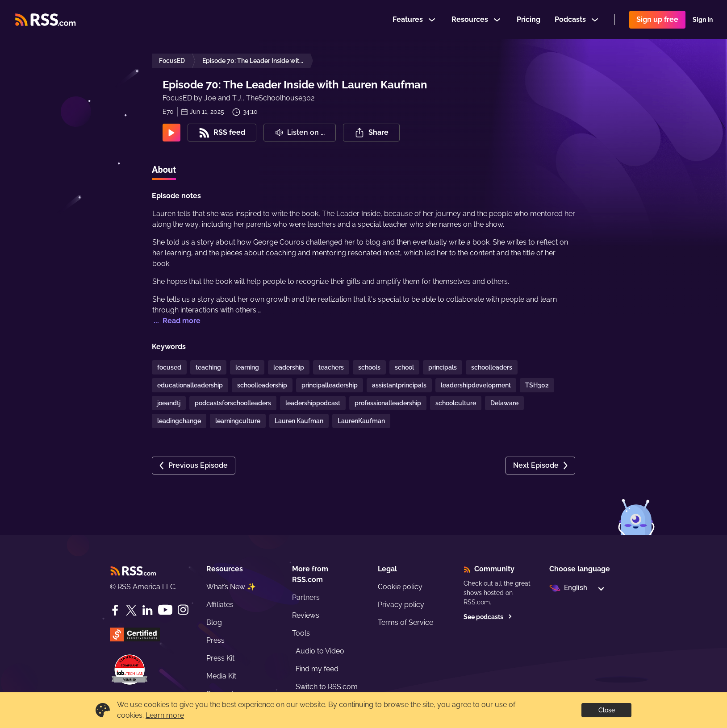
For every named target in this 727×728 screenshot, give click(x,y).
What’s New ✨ (231, 587)
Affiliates (220, 605)
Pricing (529, 19)
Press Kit (220, 658)
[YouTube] (165, 610)
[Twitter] (131, 610)
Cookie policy (400, 587)
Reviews (306, 615)
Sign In (703, 20)
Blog (214, 622)
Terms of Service (405, 622)
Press (215, 640)
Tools (301, 633)
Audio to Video (320, 651)
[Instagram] (183, 610)
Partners (306, 597)
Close (607, 710)
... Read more (176, 321)
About (164, 170)
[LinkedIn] (147, 610)
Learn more (165, 715)
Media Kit (221, 676)
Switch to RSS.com (327, 687)
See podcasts (488, 617)
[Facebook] (115, 610)
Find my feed (317, 669)
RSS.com (477, 602)
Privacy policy (401, 605)
